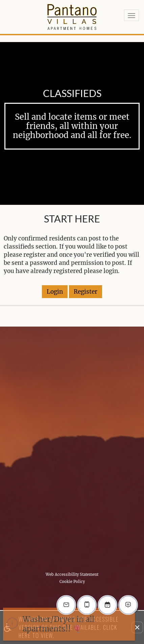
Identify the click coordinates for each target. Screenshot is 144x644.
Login (55, 292)
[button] (137, 627)
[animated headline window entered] (69, 624)
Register (86, 292)
